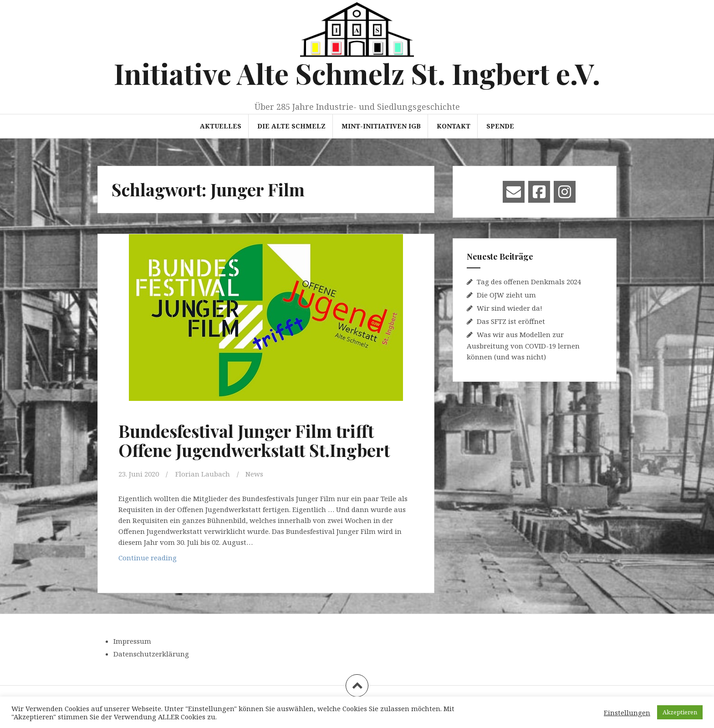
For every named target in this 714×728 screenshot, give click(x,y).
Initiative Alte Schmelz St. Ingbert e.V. (357, 73)
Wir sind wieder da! (510, 308)
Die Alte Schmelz (291, 126)
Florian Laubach (203, 474)
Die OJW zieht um (506, 295)
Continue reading (175, 560)
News (254, 474)
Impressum (132, 641)
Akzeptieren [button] (680, 712)
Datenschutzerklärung (151, 654)
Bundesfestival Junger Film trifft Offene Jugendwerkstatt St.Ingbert (254, 440)
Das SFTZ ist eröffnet (511, 321)
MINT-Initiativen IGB (381, 126)
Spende (500, 126)
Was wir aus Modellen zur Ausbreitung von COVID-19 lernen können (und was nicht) (523, 346)
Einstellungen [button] (627, 713)
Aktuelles (221, 126)
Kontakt (454, 126)
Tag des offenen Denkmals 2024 (529, 282)
